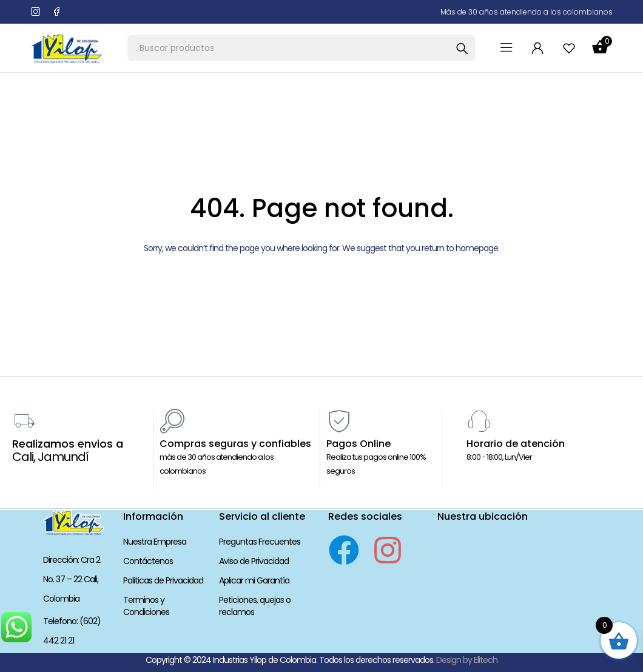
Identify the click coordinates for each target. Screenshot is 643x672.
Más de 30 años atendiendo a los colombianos (527, 12)
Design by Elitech (467, 660)
